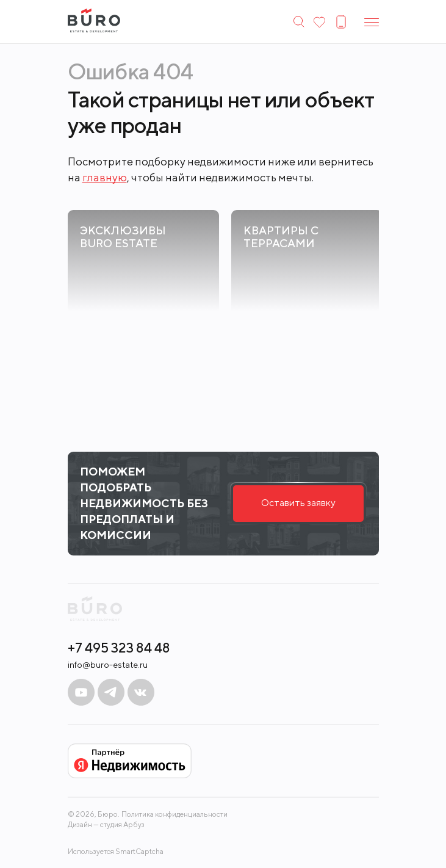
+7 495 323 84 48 (119, 648)
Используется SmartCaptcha (116, 851)
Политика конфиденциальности (174, 814)
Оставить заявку (298, 503)
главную (105, 177)
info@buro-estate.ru (108, 665)
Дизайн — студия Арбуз (106, 824)
